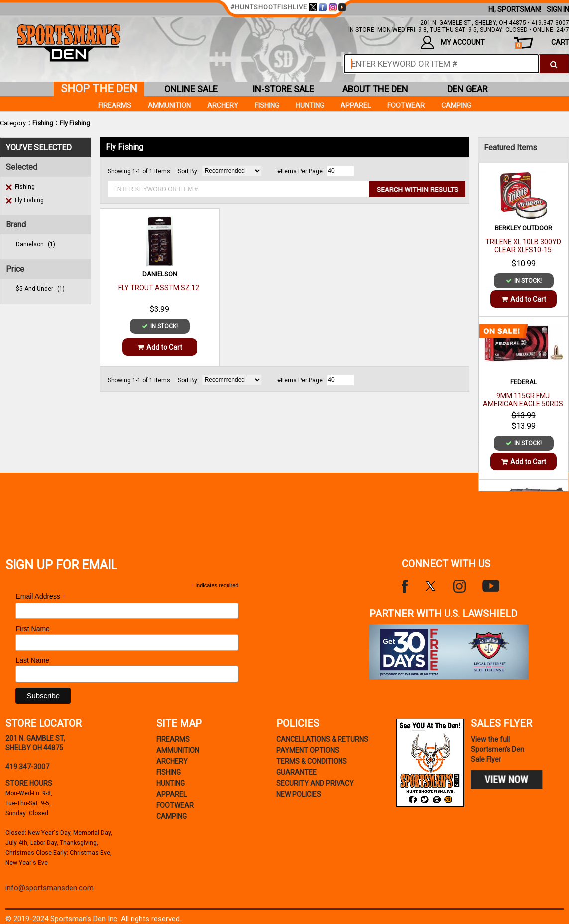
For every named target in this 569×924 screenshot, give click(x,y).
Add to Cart (160, 347)
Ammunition (169, 105)
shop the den (99, 88)
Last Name (32, 660)
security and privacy (315, 783)
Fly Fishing (75, 123)
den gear (467, 89)
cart (542, 44)
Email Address (41, 596)
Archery (223, 105)
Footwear (406, 105)
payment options (308, 750)
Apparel (356, 105)
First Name (32, 629)
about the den (375, 89)
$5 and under (40, 289)
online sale (191, 89)
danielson (36, 244)
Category (13, 123)
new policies (299, 794)
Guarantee (296, 772)
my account (453, 43)
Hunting (310, 105)
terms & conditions (312, 761)
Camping (456, 105)
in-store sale (283, 89)
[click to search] (554, 64)
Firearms (115, 105)
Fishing (43, 123)
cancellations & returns (322, 739)
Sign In (558, 9)
